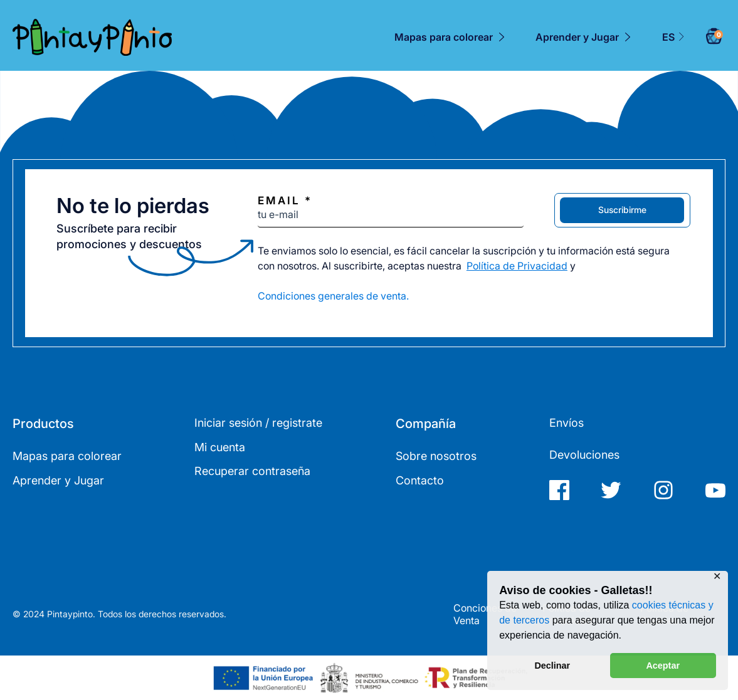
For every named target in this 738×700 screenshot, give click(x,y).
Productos (43, 424)
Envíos (567, 423)
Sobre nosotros (436, 456)
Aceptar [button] (663, 666)
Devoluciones (584, 455)
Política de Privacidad (517, 266)
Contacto (420, 480)
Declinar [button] (552, 666)
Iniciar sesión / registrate (258, 423)
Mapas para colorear (444, 37)
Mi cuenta (220, 447)
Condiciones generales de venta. (333, 296)
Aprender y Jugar (577, 37)
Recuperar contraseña (252, 471)
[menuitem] (674, 38)
